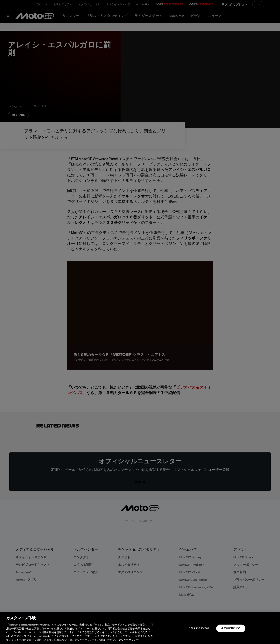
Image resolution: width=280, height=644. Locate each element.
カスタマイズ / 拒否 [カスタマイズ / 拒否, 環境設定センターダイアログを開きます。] (199, 628)
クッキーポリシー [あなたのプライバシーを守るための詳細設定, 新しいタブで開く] (129, 640)
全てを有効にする (231, 628)
